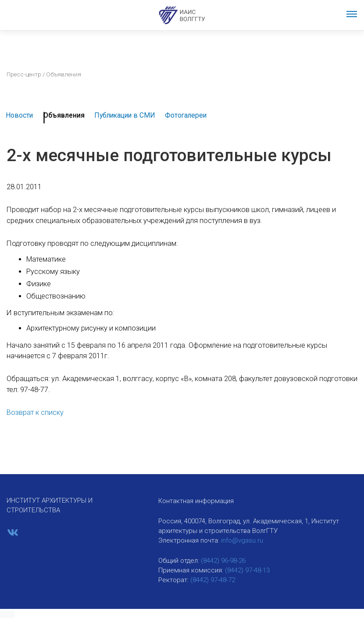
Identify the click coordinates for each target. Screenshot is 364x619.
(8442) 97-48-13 (247, 570)
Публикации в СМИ (125, 115)
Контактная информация (196, 501)
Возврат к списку (35, 412)
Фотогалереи (186, 115)
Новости (19, 115)
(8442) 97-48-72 (213, 580)
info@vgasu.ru (242, 540)
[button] (7, 614)
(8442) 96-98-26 (223, 561)
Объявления (64, 115)
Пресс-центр (24, 74)
